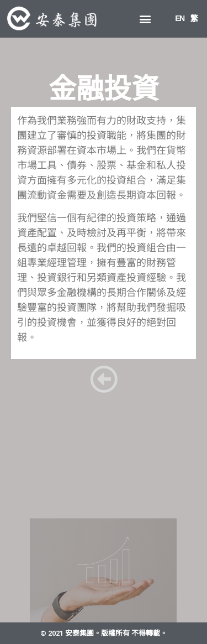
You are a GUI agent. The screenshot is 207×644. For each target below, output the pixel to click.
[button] (145, 19)
